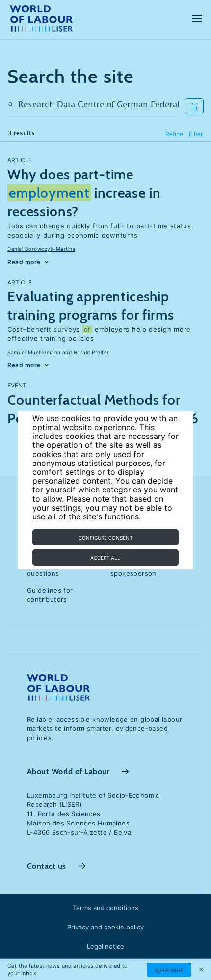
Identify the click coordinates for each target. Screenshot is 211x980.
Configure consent (105, 538)
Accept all (105, 558)
